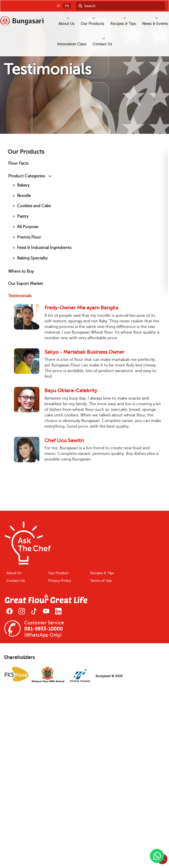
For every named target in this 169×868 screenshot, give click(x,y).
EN (67, 6)
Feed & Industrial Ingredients (44, 248)
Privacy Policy (60, 581)
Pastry (23, 216)
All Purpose (28, 227)
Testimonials (20, 296)
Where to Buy (21, 271)
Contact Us (16, 581)
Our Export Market (26, 284)
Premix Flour (29, 237)
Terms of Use (101, 581)
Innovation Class (72, 44)
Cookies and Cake (34, 206)
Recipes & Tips (102, 573)
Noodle (24, 196)
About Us (14, 573)
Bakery (23, 185)
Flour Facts (18, 163)
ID (58, 6)
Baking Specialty (32, 258)
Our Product (58, 573)
